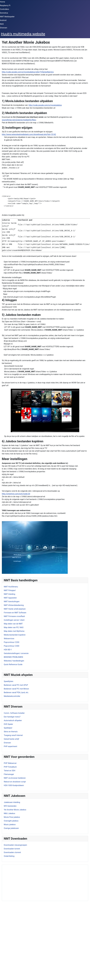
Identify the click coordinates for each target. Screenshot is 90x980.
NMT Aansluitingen (12, 602)
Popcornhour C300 (11, 646)
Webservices (9, 639)
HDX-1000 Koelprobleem (14, 785)
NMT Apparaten (10, 598)
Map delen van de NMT (13, 624)
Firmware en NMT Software (15, 613)
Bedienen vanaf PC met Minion (16, 689)
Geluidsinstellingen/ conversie (16, 653)
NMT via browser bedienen (15, 778)
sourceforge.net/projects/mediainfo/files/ (19, 120)
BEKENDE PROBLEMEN (13, 657)
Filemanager (9, 774)
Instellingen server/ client (14, 620)
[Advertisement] (32, 883)
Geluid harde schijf (11, 739)
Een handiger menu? (12, 717)
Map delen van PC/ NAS (14, 627)
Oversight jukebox (11, 821)
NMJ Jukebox (9, 813)
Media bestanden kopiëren (15, 635)
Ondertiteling (9, 856)
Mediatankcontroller (12, 696)
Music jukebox (10, 825)
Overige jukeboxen (11, 828)
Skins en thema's (11, 732)
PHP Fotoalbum (10, 767)
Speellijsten (9, 681)
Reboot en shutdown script (15, 782)
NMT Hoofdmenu (11, 587)
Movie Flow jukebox (12, 817)
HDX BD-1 (8, 650)
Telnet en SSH (10, 771)
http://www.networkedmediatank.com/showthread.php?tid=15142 (29, 134)
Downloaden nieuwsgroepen (15, 845)
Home (2, 2)
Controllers (4, 9)
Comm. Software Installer (14, 713)
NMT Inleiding (10, 594)
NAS (2, 24)
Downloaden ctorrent (12, 852)
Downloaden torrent (12, 849)
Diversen (4, 28)
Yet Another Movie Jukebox (15, 810)
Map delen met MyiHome (14, 631)
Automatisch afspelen (13, 720)
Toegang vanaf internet (13, 735)
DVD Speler (8, 724)
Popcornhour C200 (11, 642)
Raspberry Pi (5, 5)
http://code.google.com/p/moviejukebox (45, 105)
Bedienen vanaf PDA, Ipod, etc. (16, 692)
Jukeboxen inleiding (12, 802)
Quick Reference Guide (13, 664)
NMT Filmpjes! (10, 590)
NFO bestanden (10, 806)
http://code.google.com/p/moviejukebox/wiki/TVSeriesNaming (28, 72)
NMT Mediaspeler (7, 17)
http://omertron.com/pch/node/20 (16, 494)
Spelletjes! (8, 728)
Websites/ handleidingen (14, 661)
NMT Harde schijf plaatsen (15, 609)
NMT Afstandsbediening (14, 605)
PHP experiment (10, 746)
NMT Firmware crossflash (14, 616)
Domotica (4, 13)
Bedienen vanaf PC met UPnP (16, 685)
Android (3, 20)
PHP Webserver (10, 763)
